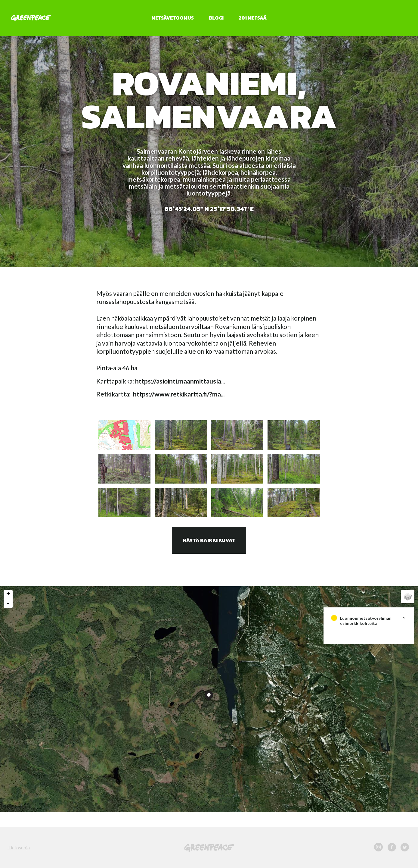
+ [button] (8, 594)
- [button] (8, 603)
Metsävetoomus (173, 18)
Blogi (216, 18)
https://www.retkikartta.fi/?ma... (179, 394)
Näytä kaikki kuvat (209, 540)
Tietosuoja (19, 847)
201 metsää (253, 18)
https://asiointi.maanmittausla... (180, 381)
